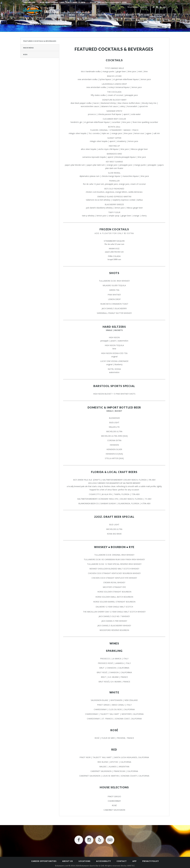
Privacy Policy (151, 861)
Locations (85, 861)
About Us (68, 861)
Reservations (133, 7)
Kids (25, 54)
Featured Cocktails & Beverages (40, 41)
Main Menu (28, 48)
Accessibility (104, 861)
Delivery (144, 7)
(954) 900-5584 (29, 2)
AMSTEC (131, 866)
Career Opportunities (44, 861)
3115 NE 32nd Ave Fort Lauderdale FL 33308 (108, 2)
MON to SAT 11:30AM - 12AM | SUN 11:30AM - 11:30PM (63, 2)
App (135, 861)
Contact (122, 861)
